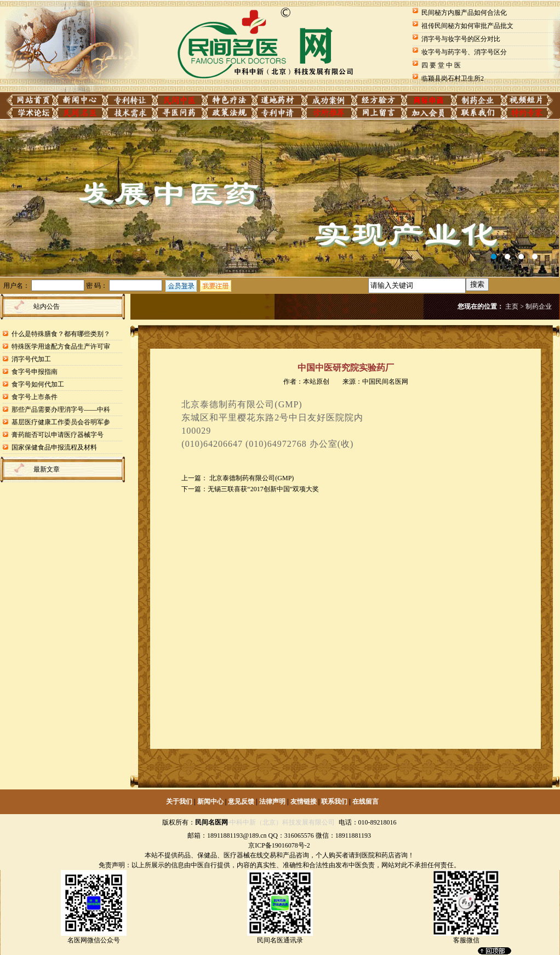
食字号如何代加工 (38, 384)
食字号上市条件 (35, 397)
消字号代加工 (31, 359)
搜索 (477, 284)
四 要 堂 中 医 (441, 65)
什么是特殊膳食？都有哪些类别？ (61, 334)
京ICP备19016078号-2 (279, 845)
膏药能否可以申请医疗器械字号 (58, 435)
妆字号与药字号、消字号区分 (464, 52)
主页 (512, 306)
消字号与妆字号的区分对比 (461, 39)
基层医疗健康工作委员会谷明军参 (61, 422)
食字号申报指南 (35, 372)
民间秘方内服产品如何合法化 (464, 13)
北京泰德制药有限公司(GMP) (251, 478)
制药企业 (539, 306)
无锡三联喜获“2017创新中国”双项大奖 (263, 489)
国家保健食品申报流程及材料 (54, 447)
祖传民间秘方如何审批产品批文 (467, 26)
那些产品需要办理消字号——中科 (61, 410)
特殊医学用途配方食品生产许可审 (61, 346)
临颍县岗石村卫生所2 (453, 78)
